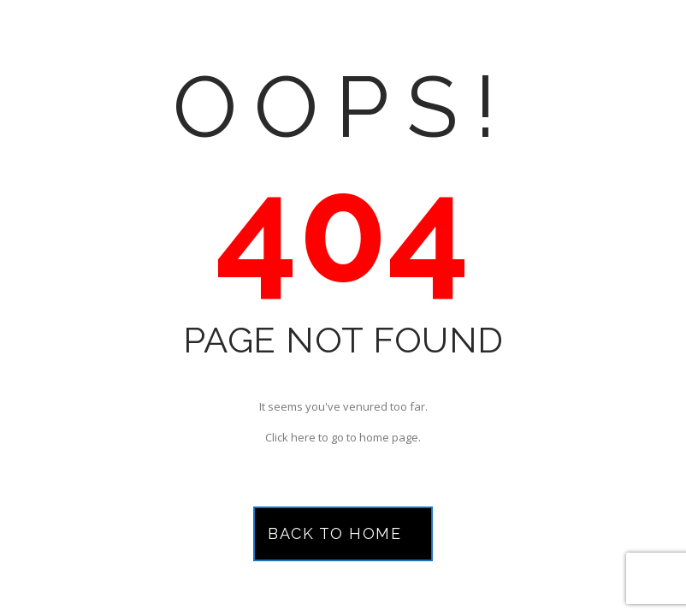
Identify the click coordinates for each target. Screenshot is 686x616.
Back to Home (334, 533)
